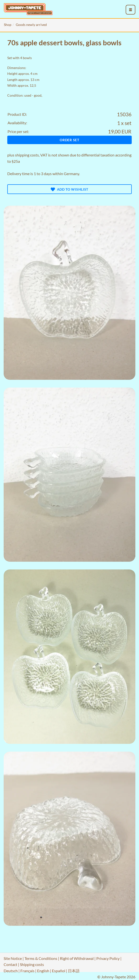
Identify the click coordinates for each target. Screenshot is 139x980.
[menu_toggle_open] (131, 10)
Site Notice (13, 958)
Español (59, 971)
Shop (8, 25)
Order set (69, 140)
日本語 (74, 971)
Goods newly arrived (31, 25)
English (43, 971)
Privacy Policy (108, 958)
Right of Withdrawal (77, 958)
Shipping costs (32, 964)
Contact (10, 964)
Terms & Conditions (41, 958)
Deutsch (11, 971)
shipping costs (27, 155)
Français (27, 971)
